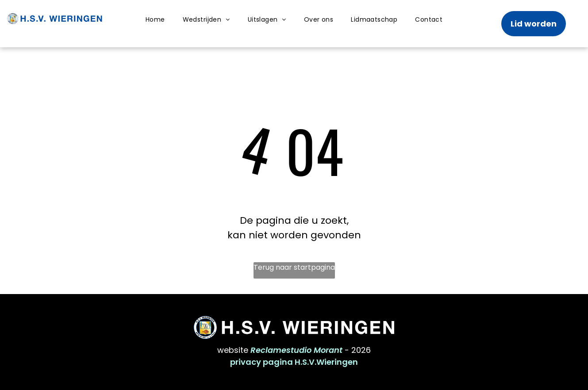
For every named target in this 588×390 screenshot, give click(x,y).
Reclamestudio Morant (296, 350)
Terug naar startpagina (294, 267)
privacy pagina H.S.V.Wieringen (294, 362)
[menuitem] (155, 20)
